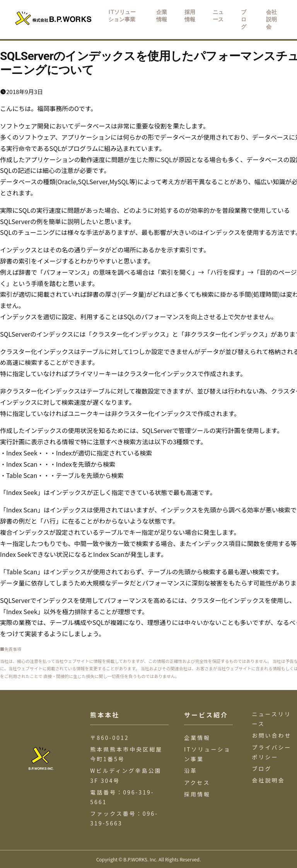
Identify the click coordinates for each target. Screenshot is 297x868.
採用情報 (197, 794)
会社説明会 (269, 780)
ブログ (262, 769)
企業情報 (197, 738)
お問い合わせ (272, 735)
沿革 (191, 770)
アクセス (197, 782)
